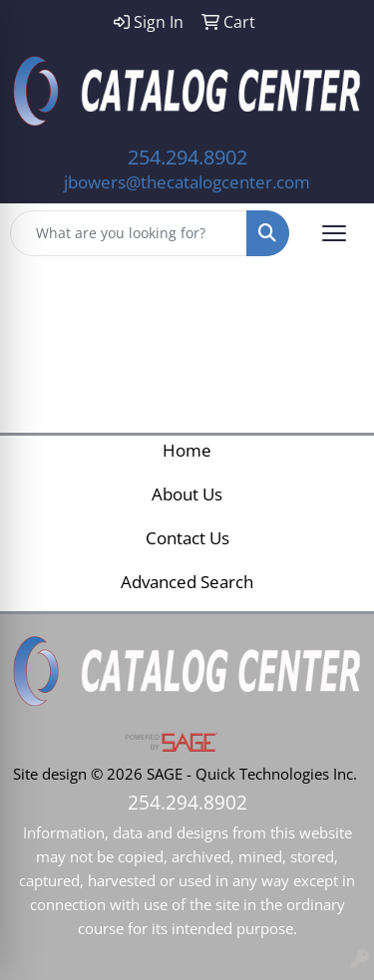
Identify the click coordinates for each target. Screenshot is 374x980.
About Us (187, 493)
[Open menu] (334, 233)
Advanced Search (187, 581)
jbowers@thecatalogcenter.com (187, 181)
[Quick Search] (129, 233)
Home (187, 450)
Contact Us (187, 537)
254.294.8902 (187, 157)
